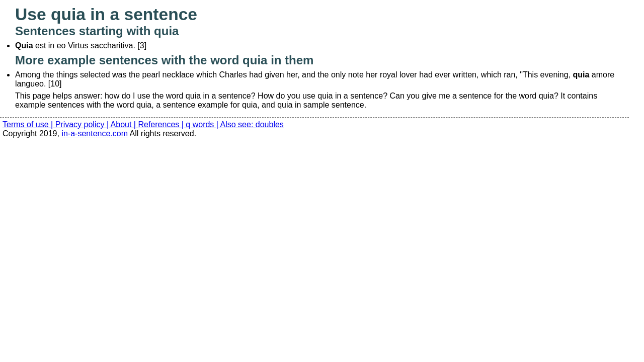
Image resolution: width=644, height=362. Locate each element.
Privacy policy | (83, 124)
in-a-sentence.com (95, 133)
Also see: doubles (252, 124)
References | (162, 124)
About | (125, 124)
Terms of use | (29, 124)
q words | (203, 124)
